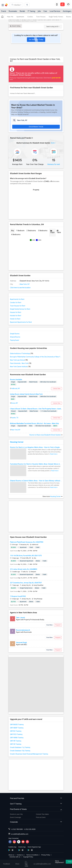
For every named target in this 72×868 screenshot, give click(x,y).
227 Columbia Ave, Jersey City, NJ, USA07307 (26, 583)
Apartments (20, 17)
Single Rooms (15, 334)
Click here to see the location (20, 288)
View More (49, 625)
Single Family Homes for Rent (20, 309)
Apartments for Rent (17, 299)
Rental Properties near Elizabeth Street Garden (46, 20)
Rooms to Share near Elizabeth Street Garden (46, 435)
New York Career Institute (20, 367)
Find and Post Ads (36, 798)
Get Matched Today (36, 39)
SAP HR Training (16, 741)
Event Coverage (15, 817)
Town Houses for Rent (18, 306)
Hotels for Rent (15, 319)
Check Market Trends (36, 127)
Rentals (22, 11)
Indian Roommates (14, 20)
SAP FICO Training (16, 734)
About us (11, 855)
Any (13, 231)
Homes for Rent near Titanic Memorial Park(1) (24, 93)
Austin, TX (15, 418)
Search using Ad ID (53, 27)
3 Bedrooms (43, 231)
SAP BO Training (16, 731)
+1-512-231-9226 (30, 829)
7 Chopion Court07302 (18, 596)
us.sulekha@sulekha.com (20, 834)
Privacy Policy (46, 855)
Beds (53, 143)
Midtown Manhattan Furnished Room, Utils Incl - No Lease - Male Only (34, 423)
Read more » (54, 454)
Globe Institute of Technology (22, 353)
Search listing (15, 26)
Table (59, 232)
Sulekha (6, 5)
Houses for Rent (16, 312)
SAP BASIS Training (17, 725)
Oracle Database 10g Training (20, 751)
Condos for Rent (16, 303)
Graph (52, 232)
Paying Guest (15, 340)
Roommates (13, 11)
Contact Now (57, 389)
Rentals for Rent (26, 20)
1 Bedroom (20, 231)
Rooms (69, 17)
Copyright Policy (28, 857)
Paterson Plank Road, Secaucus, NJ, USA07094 (27, 542)
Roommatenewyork (23, 630)
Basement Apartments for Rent (21, 322)
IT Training (31, 11)
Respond (58, 625)
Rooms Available (16, 380)
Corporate (36, 822)
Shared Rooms (15, 337)
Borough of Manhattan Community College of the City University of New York (36, 357)
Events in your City (16, 814)
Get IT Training (36, 804)
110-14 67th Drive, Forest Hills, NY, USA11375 (26, 556)
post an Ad (56, 78)
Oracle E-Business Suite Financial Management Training (29, 754)
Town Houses (41, 17)
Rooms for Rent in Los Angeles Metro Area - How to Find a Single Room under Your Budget (36, 447)
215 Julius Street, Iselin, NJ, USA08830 (24, 569)
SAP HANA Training (17, 738)
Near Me (10, 17)
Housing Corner (17, 442)
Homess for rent (54, 164)
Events (4, 11)
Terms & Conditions (32, 855)
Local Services (55, 11)
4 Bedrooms (16, 234)
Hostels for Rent (16, 316)
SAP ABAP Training (17, 728)
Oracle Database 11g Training (20, 747)
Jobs (39, 11)
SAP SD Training (16, 744)
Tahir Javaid (20, 618)
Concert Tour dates (42, 814)
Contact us (20, 855)
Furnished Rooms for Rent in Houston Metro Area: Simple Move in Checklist (36, 464)
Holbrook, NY (15, 388)
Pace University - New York (21, 363)
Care (45, 11)
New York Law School (19, 360)
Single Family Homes (56, 17)
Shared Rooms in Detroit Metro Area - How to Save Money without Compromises (36, 481)
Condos (30, 17)
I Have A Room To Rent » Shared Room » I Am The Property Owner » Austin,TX (37, 409)
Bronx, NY (14, 403)
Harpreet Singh (21, 643)
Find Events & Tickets (36, 809)
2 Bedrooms (31, 231)
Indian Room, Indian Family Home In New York (26, 394)
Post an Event (41, 817)
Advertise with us (15, 857)
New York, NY (25, 284)
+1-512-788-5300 (17, 829)
